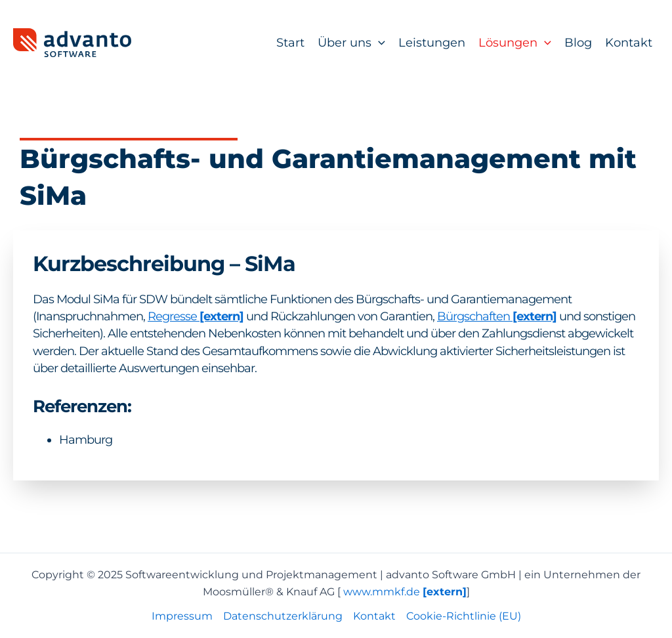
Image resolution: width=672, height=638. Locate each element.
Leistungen (432, 43)
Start (290, 43)
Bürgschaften (475, 316)
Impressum (182, 616)
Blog (578, 43)
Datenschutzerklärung (283, 616)
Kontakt (629, 43)
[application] (378, 43)
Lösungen (515, 43)
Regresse (174, 316)
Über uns (351, 43)
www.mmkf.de (405, 592)
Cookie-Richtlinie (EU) (464, 616)
